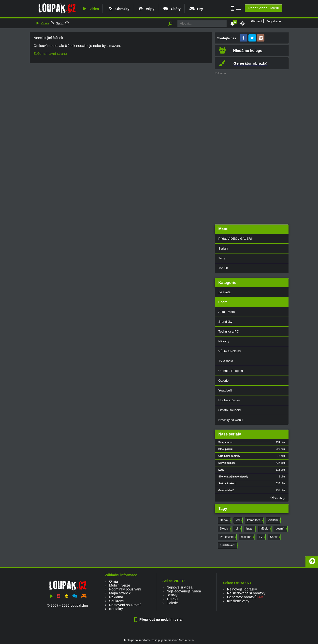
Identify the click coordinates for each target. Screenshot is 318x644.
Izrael (251, 529)
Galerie (224, 381)
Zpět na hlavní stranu (50, 54)
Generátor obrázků (242, 597)
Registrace (274, 21)
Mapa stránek (120, 593)
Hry (196, 9)
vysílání (274, 520)
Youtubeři (225, 390)
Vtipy (146, 9)
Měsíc (266, 529)
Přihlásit (257, 21)
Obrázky (118, 9)
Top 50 (223, 268)
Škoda (225, 529)
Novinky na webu (231, 420)
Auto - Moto (227, 312)
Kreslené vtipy (238, 601)
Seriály (223, 248)
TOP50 (172, 599)
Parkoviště (228, 537)
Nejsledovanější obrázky (246, 593)
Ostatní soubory (230, 410)
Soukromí (117, 601)
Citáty (172, 9)
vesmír (281, 529)
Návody (224, 341)
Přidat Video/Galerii (263, 8)
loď (239, 520)
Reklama (116, 597)
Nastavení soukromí (125, 605)
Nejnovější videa (180, 587)
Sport (60, 23)
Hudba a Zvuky (229, 400)
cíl (238, 529)
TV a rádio (226, 361)
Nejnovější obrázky (242, 589)
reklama (247, 537)
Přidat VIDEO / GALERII (236, 239)
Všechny (278, 498)
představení (229, 546)
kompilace (255, 520)
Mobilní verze (120, 585)
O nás (114, 581)
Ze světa (225, 292)
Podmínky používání (125, 589)
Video (90, 9)
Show (275, 537)
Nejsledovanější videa (184, 591)
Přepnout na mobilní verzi (159, 619)
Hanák (225, 520)
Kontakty (116, 609)
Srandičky (225, 322)
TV (262, 537)
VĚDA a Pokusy (230, 351)
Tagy (222, 258)
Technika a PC (229, 331)
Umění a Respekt (231, 371)
